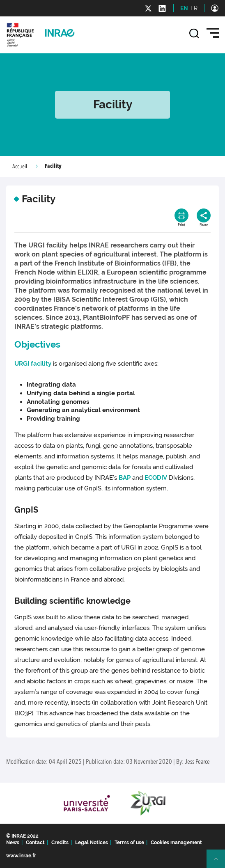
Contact (35, 843)
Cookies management (176, 843)
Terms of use (129, 843)
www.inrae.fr (21, 856)
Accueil (20, 167)
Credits (60, 843)
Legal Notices (92, 843)
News (13, 843)
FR (194, 8)
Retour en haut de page (219, 862)
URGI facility (33, 364)
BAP (125, 478)
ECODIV (156, 478)
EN (184, 8)
